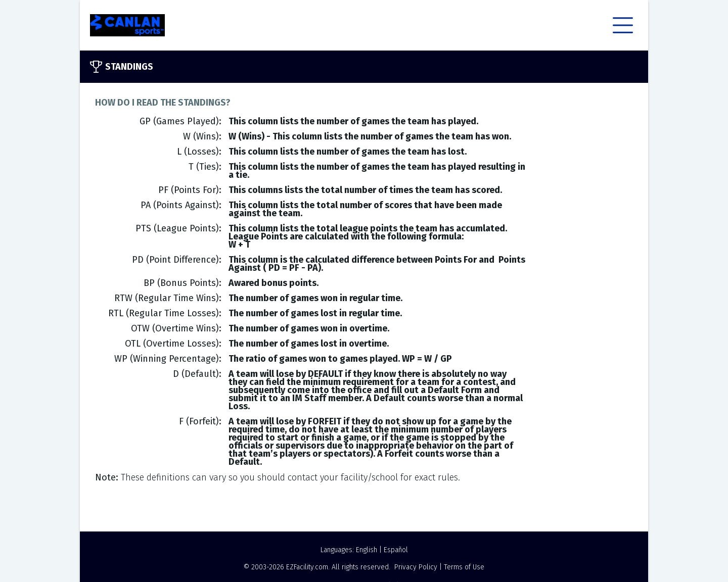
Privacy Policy (416, 567)
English (367, 550)
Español (396, 550)
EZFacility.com (307, 567)
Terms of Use (464, 567)
